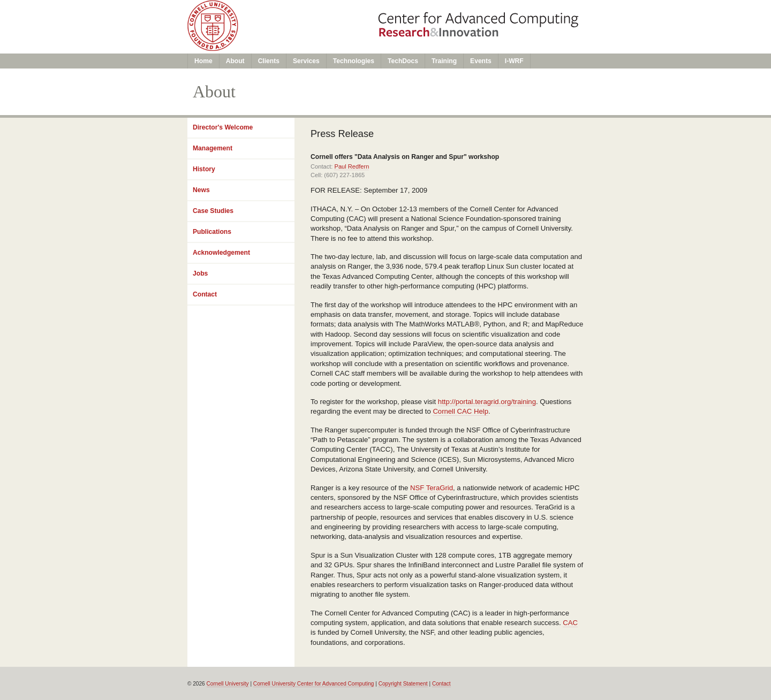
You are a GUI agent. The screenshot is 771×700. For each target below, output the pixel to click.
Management (213, 148)
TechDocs (403, 61)
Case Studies (213, 211)
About (235, 61)
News (201, 190)
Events (481, 61)
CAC (570, 623)
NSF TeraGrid (432, 488)
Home (203, 61)
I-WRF (514, 61)
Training (444, 61)
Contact (205, 294)
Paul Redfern (352, 166)
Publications (212, 232)
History (204, 169)
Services (306, 61)
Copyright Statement (403, 684)
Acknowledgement (221, 253)
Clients (269, 61)
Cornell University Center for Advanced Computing (314, 684)
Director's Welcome (223, 127)
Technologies (354, 61)
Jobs (200, 273)
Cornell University (228, 684)
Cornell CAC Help (460, 411)
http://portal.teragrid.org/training (487, 402)
